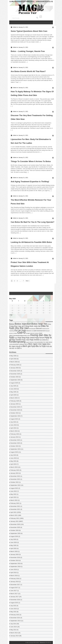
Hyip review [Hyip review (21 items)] (34, 340)
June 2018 (14, 570)
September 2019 (15, 563)
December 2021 (15, 506)
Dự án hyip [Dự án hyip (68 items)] (20, 330)
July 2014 (13, 624)
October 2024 (15, 413)
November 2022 (15, 479)
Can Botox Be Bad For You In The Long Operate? (33, 222)
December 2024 (15, 407)
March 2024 (14, 431)
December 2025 (15, 371)
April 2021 (14, 512)
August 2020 (14, 536)
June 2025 (14, 389)
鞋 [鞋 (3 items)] (21, 348)
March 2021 (14, 515)
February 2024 (15, 434)
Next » (28, 281)
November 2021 (15, 509)
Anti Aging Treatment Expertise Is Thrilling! (30, 182)
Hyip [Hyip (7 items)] (16, 338)
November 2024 (15, 410)
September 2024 (15, 416)
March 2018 (14, 576)
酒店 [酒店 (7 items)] (19, 348)
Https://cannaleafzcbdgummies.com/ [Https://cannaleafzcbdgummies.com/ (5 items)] (20, 336)
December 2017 (15, 585)
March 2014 (14, 633)
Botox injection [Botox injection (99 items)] (23, 324)
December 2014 (15, 618)
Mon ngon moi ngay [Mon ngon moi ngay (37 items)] (37, 344)
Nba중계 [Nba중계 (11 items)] (19, 346)
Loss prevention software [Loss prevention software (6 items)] (17, 344)
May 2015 (13, 612)
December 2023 (15, 440)
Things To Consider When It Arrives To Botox (31, 161)
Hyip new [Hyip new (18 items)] (26, 340)
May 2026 (13, 356)
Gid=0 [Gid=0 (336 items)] (21, 333)
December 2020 (15, 524)
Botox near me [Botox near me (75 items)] (39, 324)
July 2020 (13, 539)
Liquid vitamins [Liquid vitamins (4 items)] (30, 342)
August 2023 (14, 452)
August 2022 (14, 488)
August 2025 (14, 383)
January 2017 (15, 597)
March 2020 (14, 551)
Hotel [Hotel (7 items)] (41, 333)
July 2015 (13, 606)
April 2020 (14, 548)
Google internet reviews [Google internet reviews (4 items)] (32, 333)
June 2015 (14, 609)
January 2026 (15, 368)
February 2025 (15, 401)
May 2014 (13, 630)
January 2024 (15, 437)
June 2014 (14, 627)
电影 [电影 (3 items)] (13, 348)
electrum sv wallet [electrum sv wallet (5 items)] (31, 331)
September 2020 (15, 533)
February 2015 (15, 615)
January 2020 (15, 554)
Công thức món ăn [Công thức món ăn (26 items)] (32, 326)
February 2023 (15, 470)
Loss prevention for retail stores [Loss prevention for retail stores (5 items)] (43, 342)
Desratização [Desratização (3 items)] (32, 329)
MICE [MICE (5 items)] (26, 344)
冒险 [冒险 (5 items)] (51, 346)
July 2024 (13, 422)
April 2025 (14, 395)
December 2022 (15, 476)
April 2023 (14, 464)
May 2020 (13, 545)
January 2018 (15, 582)
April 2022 (14, 497)
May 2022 (13, 494)
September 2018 (15, 566)
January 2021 (15, 521)
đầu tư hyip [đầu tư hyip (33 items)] (41, 346)
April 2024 (14, 428)
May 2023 (13, 461)
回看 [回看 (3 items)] (10, 348)
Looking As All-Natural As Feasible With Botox (31, 242)
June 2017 (14, 591)
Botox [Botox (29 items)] (12, 324)
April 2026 (14, 359)
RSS (41, 17)
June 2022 (14, 491)
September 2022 (15, 485)
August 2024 (14, 419)
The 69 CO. (49, 643)
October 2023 (15, 446)
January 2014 (15, 636)
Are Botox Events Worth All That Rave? (28, 71)
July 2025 (13, 386)
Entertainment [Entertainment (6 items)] (41, 331)
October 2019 (15, 560)
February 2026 (15, 365)
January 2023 (15, 473)
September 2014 (15, 621)
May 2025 (13, 392)
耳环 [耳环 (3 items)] (16, 348)
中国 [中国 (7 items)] (47, 346)
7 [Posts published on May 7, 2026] (31, 306)
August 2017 (14, 588)
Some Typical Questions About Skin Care (29, 31)
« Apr (11, 315)
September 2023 (15, 449)
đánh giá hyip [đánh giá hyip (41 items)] (29, 346)
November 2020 (15, 527)
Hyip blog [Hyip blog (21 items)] (21, 338)
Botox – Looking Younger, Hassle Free (28, 51)
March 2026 (14, 362)
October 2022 (15, 482)
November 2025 (15, 374)
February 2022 (15, 503)
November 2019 (15, 557)
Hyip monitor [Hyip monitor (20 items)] (16, 340)
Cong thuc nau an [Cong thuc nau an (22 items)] (17, 326)
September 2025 (15, 380)
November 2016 (15, 600)
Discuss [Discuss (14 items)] (39, 328)
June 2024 (14, 425)
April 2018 (14, 573)
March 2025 (14, 398)
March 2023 (14, 467)
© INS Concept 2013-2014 (32, 643)
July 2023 (13, 455)
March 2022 (14, 500)
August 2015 (14, 603)
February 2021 (15, 518)
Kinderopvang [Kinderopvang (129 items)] (17, 342)
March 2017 (14, 594)
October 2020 (15, 530)
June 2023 (14, 458)
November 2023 (15, 443)
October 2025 (15, 377)
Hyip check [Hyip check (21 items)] (30, 338)
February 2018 (15, 579)
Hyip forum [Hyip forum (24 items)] (40, 338)
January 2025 (15, 404)
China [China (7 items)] (49, 324)
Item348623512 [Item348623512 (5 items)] (44, 340)
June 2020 (14, 542)
